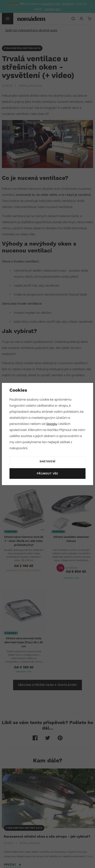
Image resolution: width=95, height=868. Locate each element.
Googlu (52, 424)
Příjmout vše (47, 474)
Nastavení (48, 462)
